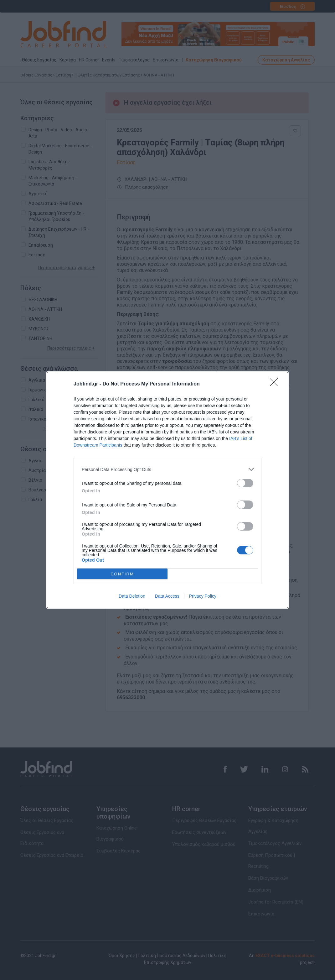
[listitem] (167, 469)
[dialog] (167, 490)
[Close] (276, 384)
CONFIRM (122, 574)
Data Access (167, 596)
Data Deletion (132, 596)
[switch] (245, 483)
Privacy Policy (203, 596)
